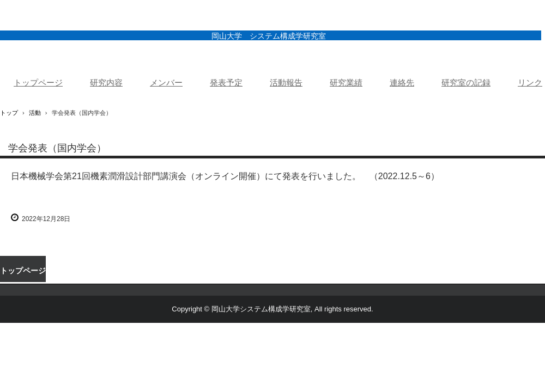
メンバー (166, 83)
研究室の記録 (466, 83)
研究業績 (346, 83)
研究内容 (106, 83)
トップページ (38, 83)
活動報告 (286, 83)
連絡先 (402, 83)
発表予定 (226, 83)
